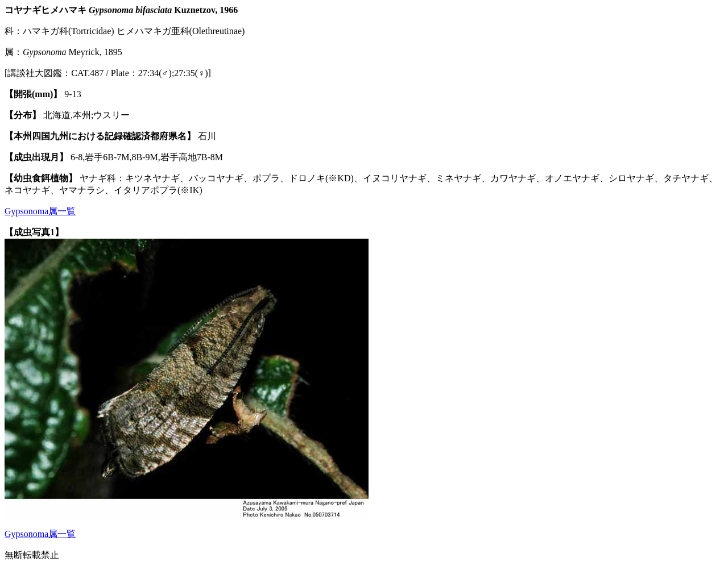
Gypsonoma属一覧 (40, 211)
